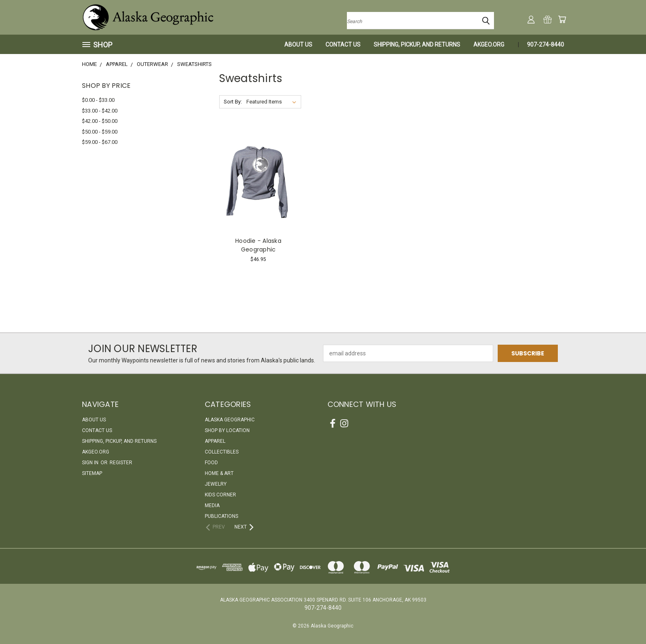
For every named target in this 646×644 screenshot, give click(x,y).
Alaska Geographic (230, 420)
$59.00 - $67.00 (100, 142)
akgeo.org (489, 45)
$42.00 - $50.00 (100, 121)
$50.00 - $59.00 (100, 132)
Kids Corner (220, 495)
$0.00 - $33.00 (98, 100)
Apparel (215, 441)
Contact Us (343, 45)
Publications (221, 516)
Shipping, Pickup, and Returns (417, 45)
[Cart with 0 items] (562, 19)
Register (121, 463)
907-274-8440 (545, 45)
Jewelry (216, 484)
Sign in (91, 463)
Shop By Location (227, 430)
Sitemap (92, 473)
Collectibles (222, 452)
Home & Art (219, 473)
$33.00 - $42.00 (100, 111)
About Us (298, 45)
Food (211, 463)
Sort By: (233, 102)
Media (212, 505)
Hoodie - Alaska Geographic (258, 245)
